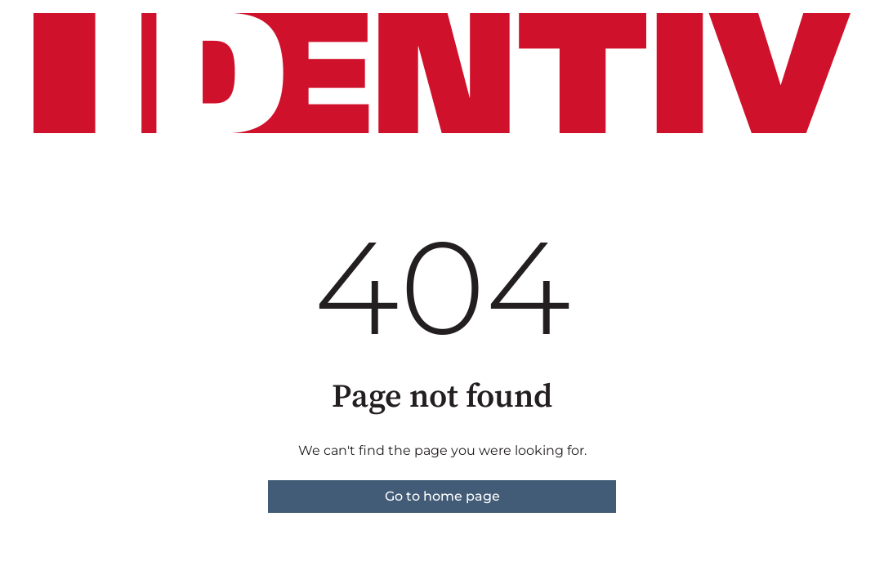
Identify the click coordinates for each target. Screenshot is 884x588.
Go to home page (442, 496)
